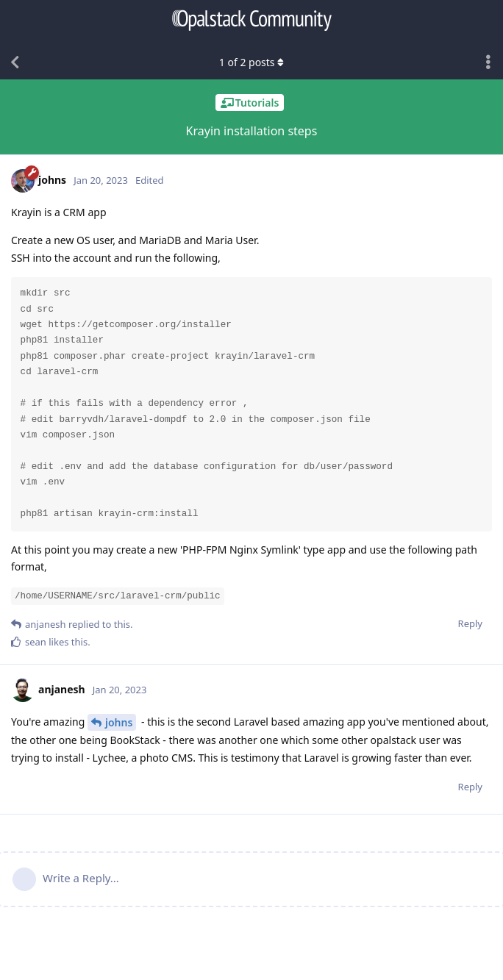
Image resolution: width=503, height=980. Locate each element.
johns (119, 722)
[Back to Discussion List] (15, 62)
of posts (251, 62)
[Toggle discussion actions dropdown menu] (488, 62)
